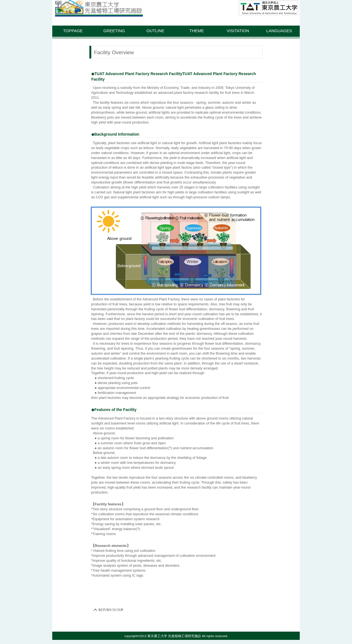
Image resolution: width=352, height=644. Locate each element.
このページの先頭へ (109, 610)
